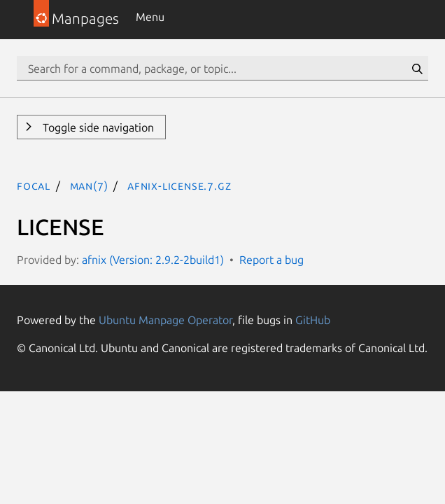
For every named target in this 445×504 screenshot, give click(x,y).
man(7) (89, 185)
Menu (150, 17)
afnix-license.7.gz (179, 185)
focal (34, 185)
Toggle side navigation (97, 127)
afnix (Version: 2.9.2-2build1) (153, 260)
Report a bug (271, 260)
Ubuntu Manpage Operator (165, 320)
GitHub (313, 320)
